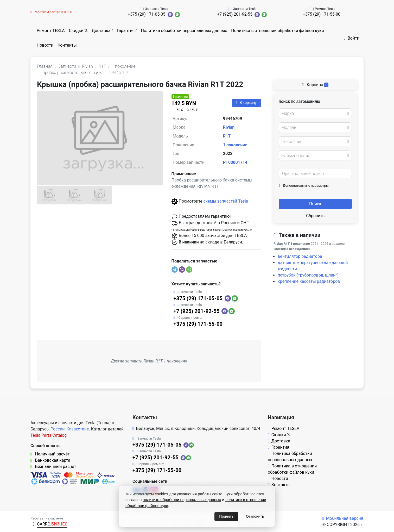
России (58, 429)
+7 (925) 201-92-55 (235, 14)
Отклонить (255, 516)
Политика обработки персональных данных (184, 31)
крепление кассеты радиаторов (309, 281)
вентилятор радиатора (300, 256)
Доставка (101, 31)
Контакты (67, 45)
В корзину (246, 103)
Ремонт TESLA (51, 31)
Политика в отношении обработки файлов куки (277, 31)
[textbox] (314, 114)
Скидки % (78, 31)
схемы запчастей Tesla (226, 201)
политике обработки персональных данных (182, 500)
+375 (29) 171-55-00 (322, 14)
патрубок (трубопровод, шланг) (308, 275)
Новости (45, 45)
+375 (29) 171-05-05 (147, 14)
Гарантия (126, 31)
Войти (352, 38)
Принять (226, 516)
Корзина (315, 85)
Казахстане (78, 429)
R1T (227, 136)
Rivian (229, 127)
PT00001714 (235, 162)
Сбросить (315, 216)
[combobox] (315, 113)
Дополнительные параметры (304, 186)
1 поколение (235, 145)
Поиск (315, 204)
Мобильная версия (343, 518)
